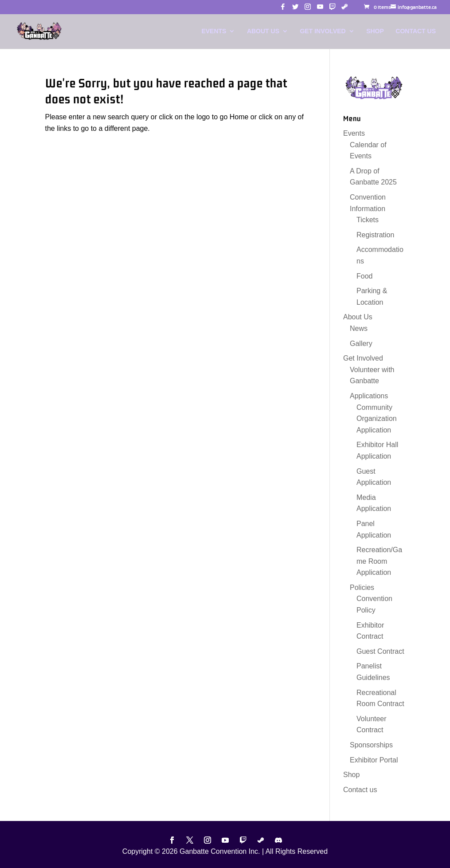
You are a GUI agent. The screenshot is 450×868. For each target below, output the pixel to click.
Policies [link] (362, 587)
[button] (283, 9)
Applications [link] (369, 396)
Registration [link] (375, 235)
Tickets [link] (368, 220)
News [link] (359, 328)
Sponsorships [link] (371, 745)
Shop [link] (375, 31)
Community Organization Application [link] (377, 419)
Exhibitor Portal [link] (374, 760)
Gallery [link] (361, 344)
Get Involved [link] (323, 31)
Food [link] (364, 276)
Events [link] (214, 31)
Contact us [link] (416, 31)
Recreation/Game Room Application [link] (379, 561)
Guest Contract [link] (380, 651)
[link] (377, 7)
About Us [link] (263, 31)
